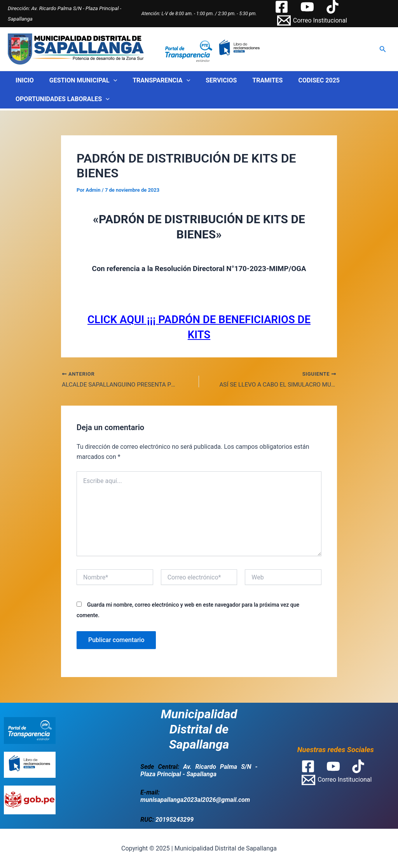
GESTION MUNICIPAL (79, 80)
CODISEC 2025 (302, 80)
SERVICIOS (210, 80)
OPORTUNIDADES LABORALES (61, 99)
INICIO (23, 80)
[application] (109, 80)
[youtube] (308, 7)
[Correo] (312, 20)
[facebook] (283, 7)
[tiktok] (334, 7)
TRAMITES (253, 80)
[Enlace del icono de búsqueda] (383, 49)
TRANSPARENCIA (154, 80)
